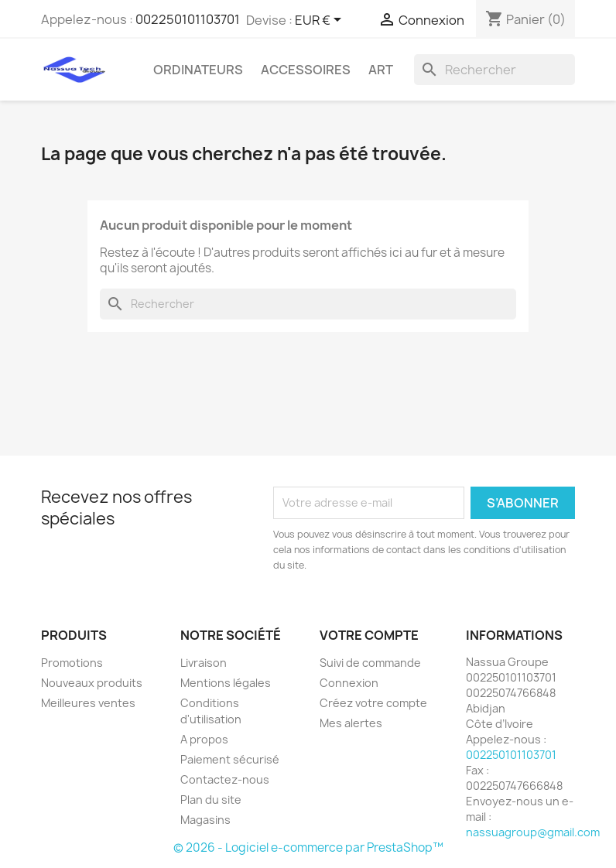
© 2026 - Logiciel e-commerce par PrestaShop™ (308, 847)
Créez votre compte (373, 703)
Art (381, 70)
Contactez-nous (225, 779)
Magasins (205, 820)
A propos (204, 739)
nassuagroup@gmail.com (533, 832)
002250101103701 (188, 19)
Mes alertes (351, 723)
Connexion (349, 683)
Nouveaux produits (92, 683)
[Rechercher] (495, 70)
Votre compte (369, 635)
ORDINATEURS (198, 70)
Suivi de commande (370, 663)
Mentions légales (226, 683)
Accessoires (306, 70)
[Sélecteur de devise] (321, 21)
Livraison (204, 663)
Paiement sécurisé (230, 759)
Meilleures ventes (88, 703)
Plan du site (211, 800)
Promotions (72, 663)
